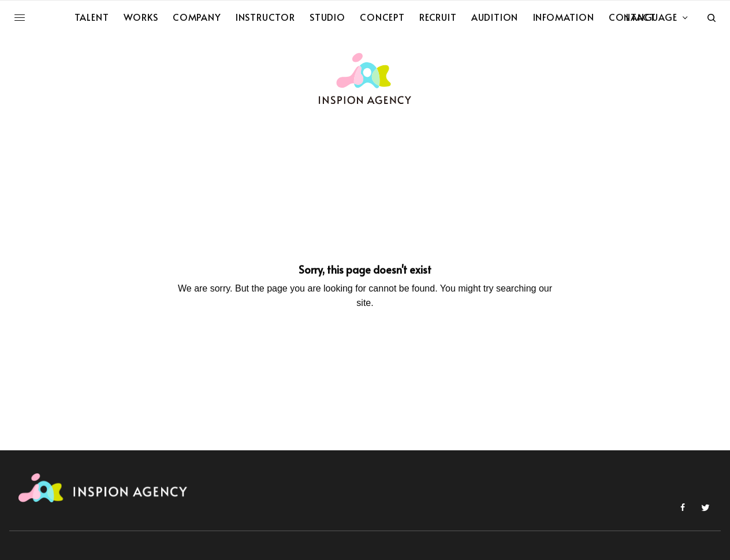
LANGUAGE (651, 17)
